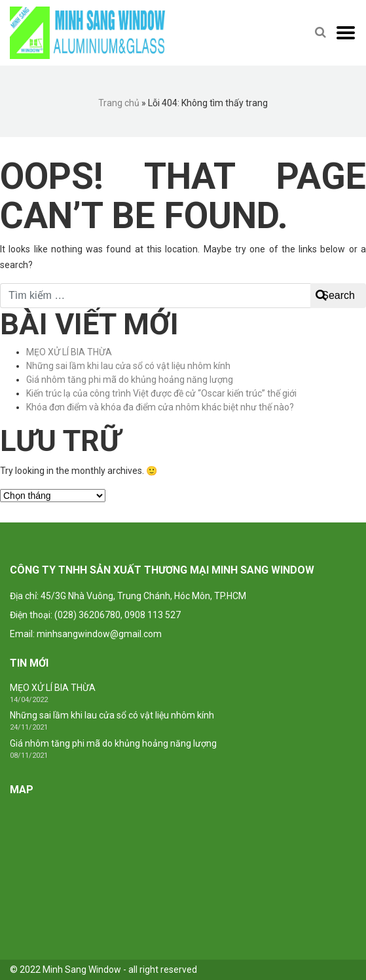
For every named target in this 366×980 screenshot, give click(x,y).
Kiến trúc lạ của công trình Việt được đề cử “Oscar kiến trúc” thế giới (161, 393)
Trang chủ (119, 103)
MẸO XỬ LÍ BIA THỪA (69, 352)
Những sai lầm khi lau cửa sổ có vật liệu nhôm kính (128, 366)
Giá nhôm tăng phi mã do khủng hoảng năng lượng (130, 380)
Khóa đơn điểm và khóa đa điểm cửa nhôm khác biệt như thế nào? (160, 407)
